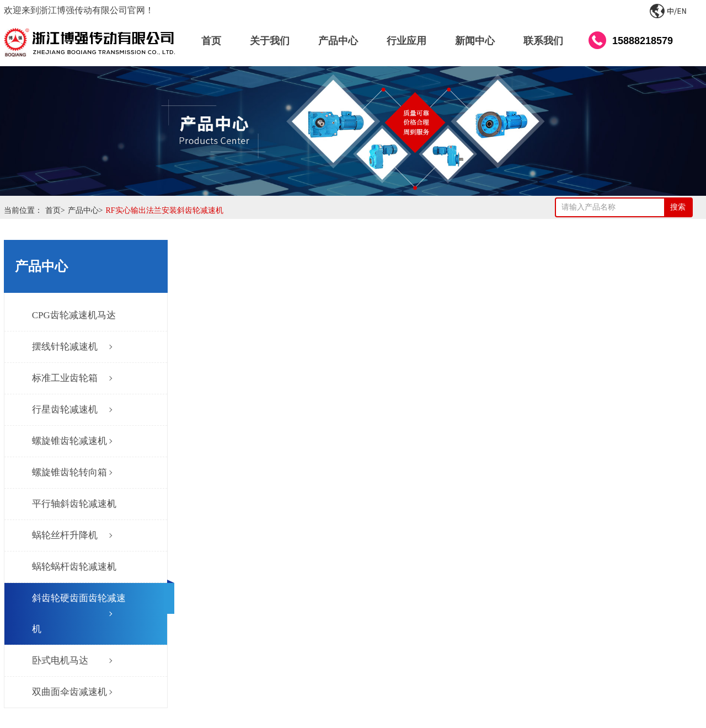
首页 (57, 210)
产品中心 (87, 210)
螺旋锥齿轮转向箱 (69, 472)
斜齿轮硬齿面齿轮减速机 (79, 614)
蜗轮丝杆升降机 (65, 535)
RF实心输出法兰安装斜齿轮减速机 (165, 210)
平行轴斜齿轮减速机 (74, 504)
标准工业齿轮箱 (65, 378)
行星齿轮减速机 (65, 409)
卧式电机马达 (60, 660)
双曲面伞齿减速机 (69, 692)
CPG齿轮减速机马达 (74, 315)
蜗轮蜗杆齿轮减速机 (74, 567)
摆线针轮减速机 (65, 347)
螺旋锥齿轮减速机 (69, 441)
